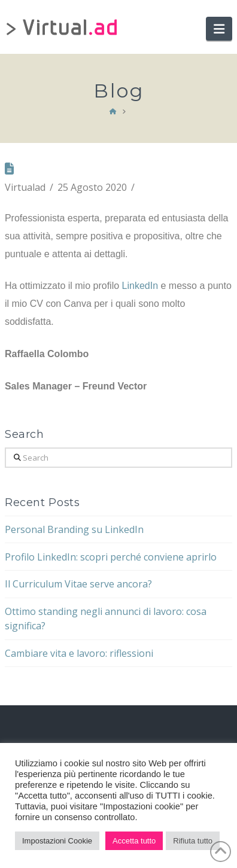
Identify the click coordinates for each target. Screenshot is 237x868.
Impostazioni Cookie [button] (57, 841)
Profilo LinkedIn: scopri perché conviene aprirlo (111, 557)
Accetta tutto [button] (134, 841)
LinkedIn (140, 286)
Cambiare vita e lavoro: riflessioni (79, 653)
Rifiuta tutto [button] (193, 841)
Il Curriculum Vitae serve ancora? (78, 584)
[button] (219, 29)
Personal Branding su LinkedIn (74, 529)
